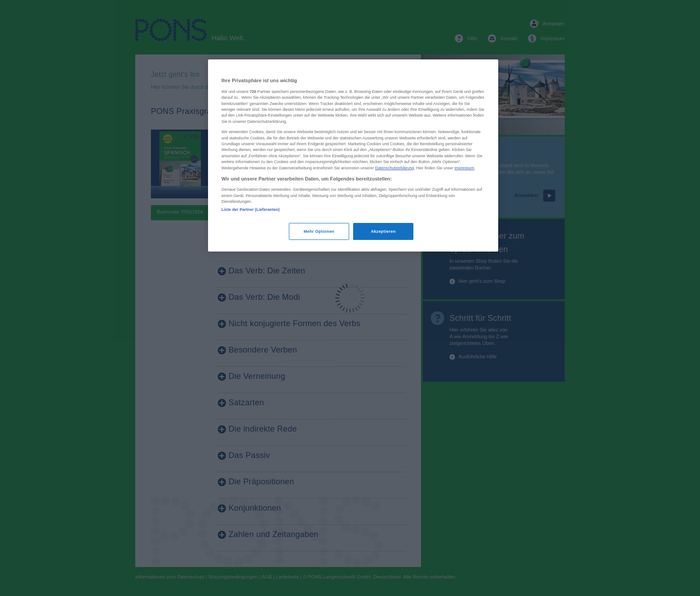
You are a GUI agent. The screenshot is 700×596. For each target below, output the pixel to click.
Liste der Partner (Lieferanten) (250, 210)
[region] (353, 155)
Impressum (464, 168)
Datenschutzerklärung (394, 168)
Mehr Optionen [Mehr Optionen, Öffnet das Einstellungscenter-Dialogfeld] (319, 231)
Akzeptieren (383, 231)
